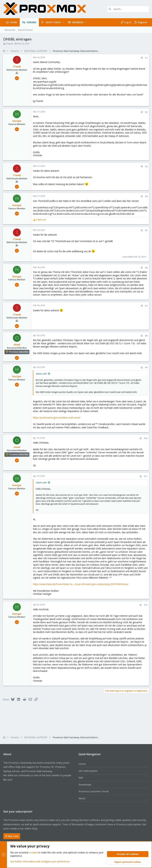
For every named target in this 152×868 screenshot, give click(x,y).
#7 (146, 306)
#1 (146, 58)
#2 (146, 112)
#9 (146, 367)
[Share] (141, 58)
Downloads (85, 784)
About (82, 798)
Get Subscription (88, 771)
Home (82, 764)
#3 (146, 166)
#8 (146, 336)
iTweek (10, 44)
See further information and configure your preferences (40, 861)
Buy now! (12, 836)
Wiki (81, 778)
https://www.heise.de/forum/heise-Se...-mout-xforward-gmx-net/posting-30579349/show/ (81, 584)
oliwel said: (42, 374)
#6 (146, 268)
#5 (146, 230)
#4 (146, 196)
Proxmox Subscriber (19, 352)
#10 (145, 438)
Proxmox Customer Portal (94, 791)
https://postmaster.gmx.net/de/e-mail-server (57, 418)
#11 (145, 476)
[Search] (128, 9)
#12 (145, 605)
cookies (33, 853)
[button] (63, 22)
